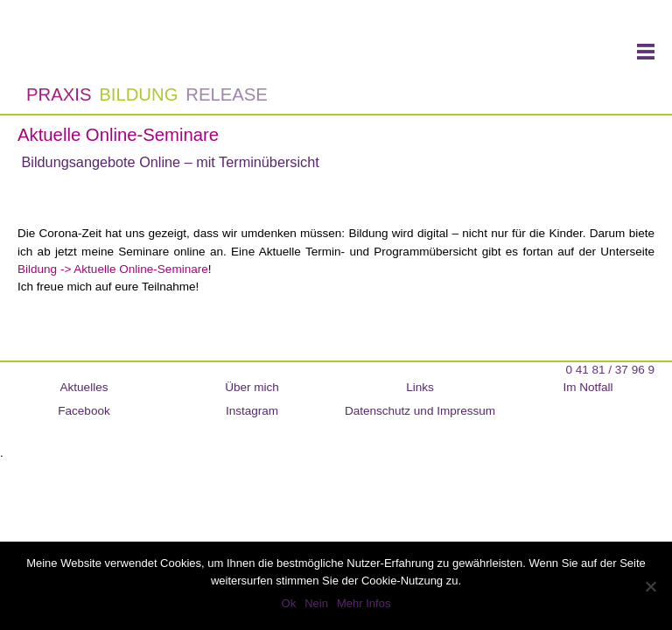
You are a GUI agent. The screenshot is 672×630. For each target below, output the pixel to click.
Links (420, 387)
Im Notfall (588, 387)
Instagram (252, 411)
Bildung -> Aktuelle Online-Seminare (113, 269)
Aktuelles (84, 387)
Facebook (84, 411)
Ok (289, 603)
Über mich (252, 387)
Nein (316, 603)
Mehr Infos (364, 603)
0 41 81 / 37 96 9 (610, 370)
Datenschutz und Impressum (420, 411)
